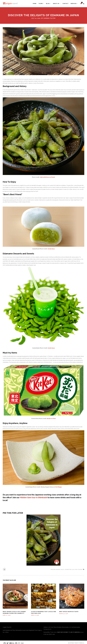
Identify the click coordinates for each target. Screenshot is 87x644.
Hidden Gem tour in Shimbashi (34, 497)
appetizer (53, 569)
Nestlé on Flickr (51, 418)
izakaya (62, 569)
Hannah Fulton (49, 18)
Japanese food (68, 569)
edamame (58, 569)
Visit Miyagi (58, 487)
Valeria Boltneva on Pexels (47, 177)
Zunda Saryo (51, 248)
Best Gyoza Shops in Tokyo (69, 611)
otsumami (80, 569)
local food (75, 569)
